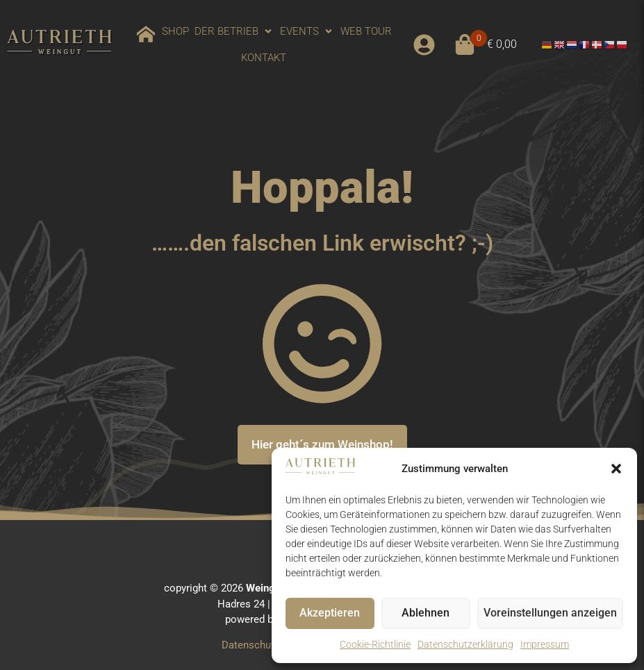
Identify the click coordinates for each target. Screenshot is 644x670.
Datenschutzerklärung (465, 644)
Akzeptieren (331, 614)
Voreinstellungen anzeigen (553, 614)
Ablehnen (431, 614)
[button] (616, 469)
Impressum (545, 644)
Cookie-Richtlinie (375, 644)
